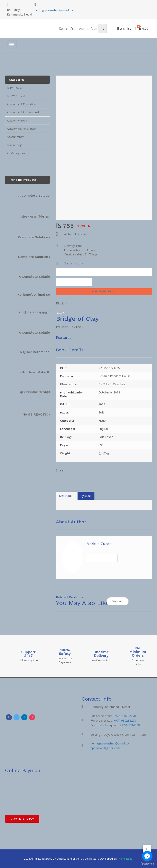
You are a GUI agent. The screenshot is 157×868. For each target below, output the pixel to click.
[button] (104, 292)
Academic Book (17, 121)
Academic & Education (21, 104)
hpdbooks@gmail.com (105, 748)
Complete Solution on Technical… (45, 237)
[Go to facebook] (147, 856)
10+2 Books (14, 88)
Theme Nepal (125, 859)
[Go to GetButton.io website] (147, 864)
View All (118, 601)
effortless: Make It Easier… (41, 372)
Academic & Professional (23, 112)
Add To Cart (74, 282)
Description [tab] (67, 496)
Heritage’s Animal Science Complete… (48, 295)
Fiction (61, 303)
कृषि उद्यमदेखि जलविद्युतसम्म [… (40, 392)
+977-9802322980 (125, 716)
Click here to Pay (22, 819)
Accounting (14, 145)
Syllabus (86, 496)
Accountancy (15, 137)
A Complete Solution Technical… (44, 196)
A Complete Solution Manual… (43, 277)
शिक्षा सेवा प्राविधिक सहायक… (39, 217)
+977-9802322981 (126, 720)
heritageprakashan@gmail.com (55, 10)
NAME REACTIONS (38, 414)
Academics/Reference (21, 129)
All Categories (16, 153)
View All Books (102, 558)
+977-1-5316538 (129, 725)
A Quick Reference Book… (41, 352)
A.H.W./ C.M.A (16, 96)
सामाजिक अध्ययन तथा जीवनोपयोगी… (42, 313)
